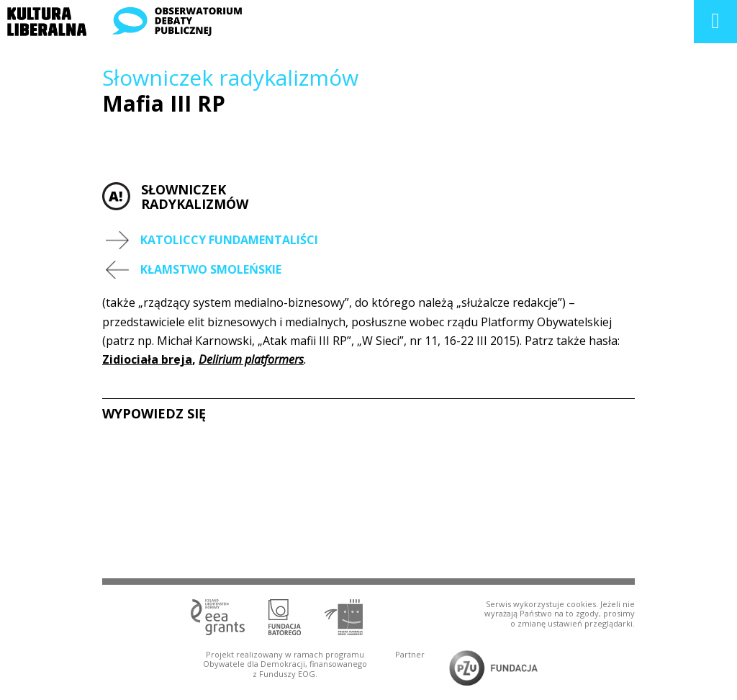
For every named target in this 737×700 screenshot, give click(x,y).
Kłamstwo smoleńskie (211, 269)
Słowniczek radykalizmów (230, 77)
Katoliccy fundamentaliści (229, 240)
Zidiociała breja (147, 359)
